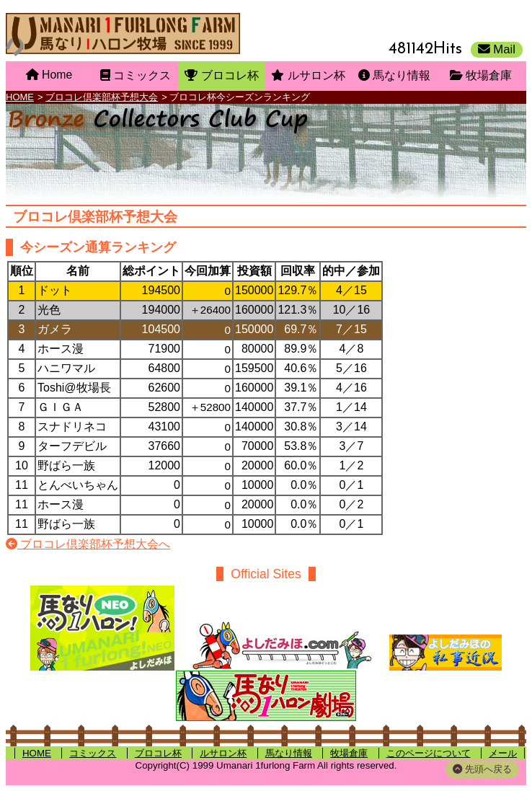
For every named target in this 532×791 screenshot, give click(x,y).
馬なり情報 (289, 753)
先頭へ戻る (482, 769)
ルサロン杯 (223, 753)
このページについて (429, 753)
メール (503, 753)
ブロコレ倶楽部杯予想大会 (102, 97)
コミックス (93, 753)
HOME (20, 97)
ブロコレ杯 (158, 753)
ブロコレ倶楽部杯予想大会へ (88, 544)
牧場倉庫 (349, 753)
